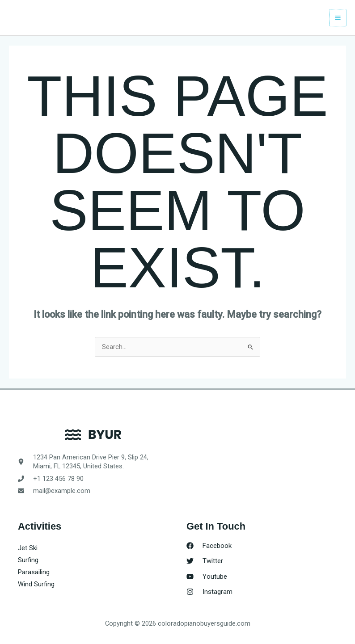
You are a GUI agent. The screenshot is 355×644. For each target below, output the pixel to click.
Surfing (28, 560)
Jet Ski (28, 548)
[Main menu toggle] (338, 18)
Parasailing (34, 572)
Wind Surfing (36, 584)
